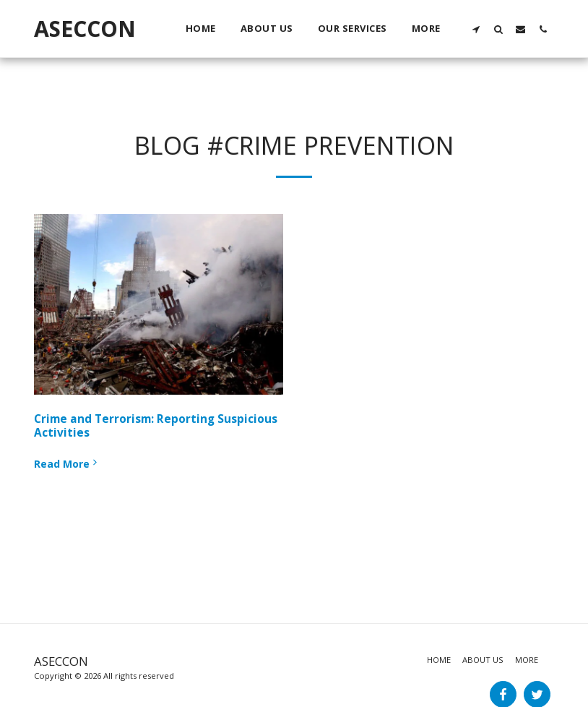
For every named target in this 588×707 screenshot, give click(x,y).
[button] (476, 29)
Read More (67, 464)
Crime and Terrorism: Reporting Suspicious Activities (156, 426)
